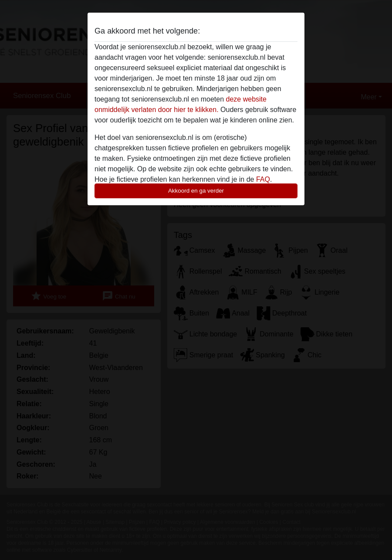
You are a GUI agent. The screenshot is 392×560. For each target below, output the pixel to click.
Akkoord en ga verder (196, 191)
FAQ (263, 179)
